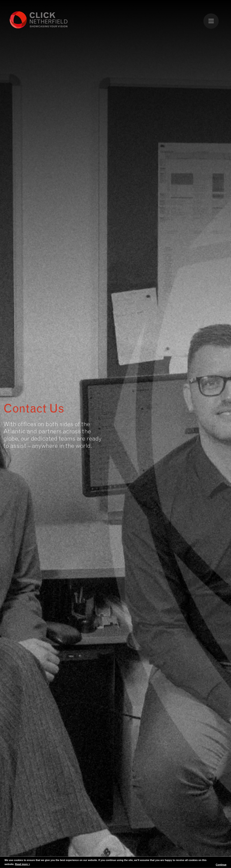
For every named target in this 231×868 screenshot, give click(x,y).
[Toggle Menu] (211, 21)
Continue (221, 865)
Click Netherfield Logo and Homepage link (39, 20)
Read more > (22, 864)
